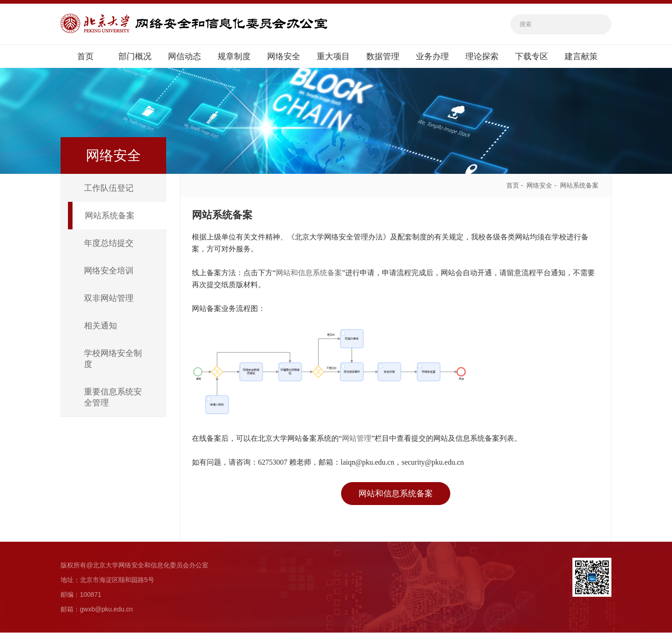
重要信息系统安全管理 (113, 398)
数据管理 (383, 57)
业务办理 (432, 57)
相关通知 (101, 326)
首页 (85, 57)
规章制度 (234, 57)
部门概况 (135, 57)
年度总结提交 (109, 244)
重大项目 (333, 57)
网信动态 (185, 57)
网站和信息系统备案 (309, 273)
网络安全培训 (109, 271)
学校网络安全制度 (113, 359)
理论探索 (482, 57)
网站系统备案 (110, 216)
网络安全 (284, 57)
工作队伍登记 (109, 189)
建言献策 (581, 57)
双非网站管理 (109, 299)
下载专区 (532, 57)
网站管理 (357, 439)
